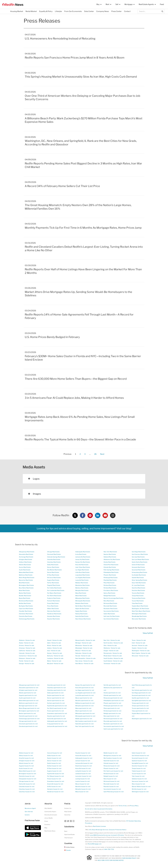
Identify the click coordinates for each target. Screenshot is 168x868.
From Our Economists (73, 11)
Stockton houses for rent (140, 766)
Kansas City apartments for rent (85, 685)
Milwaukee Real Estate (82, 598)
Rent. (66, 831)
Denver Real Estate (53, 567)
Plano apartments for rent (112, 708)
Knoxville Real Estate (82, 565)
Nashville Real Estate (82, 616)
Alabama (22, 640)
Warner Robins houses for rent (141, 786)
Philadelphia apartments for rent (114, 701)
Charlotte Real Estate (26, 616)
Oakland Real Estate (110, 557)
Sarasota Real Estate (138, 567)
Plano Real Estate (109, 583)
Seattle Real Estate (138, 578)
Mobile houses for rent (110, 753)
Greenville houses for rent (55, 784)
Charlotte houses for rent (27, 776)
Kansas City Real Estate (83, 562)
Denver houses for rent (54, 761)
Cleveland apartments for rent (28, 726)
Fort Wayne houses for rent (56, 776)
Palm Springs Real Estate (111, 570)
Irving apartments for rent (55, 724)
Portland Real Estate (110, 585)
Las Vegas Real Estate (82, 570)
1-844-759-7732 (109, 849)
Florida (21, 661)
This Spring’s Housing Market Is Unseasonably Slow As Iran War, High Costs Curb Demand (81, 77)
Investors (47, 824)
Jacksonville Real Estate (83, 557)
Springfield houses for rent (140, 763)
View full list (148, 633)
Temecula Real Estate (139, 598)
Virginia (134, 648)
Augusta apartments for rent (28, 695)
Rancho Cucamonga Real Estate (113, 598)
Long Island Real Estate (83, 575)
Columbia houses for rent (27, 786)
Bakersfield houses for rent (27, 771)
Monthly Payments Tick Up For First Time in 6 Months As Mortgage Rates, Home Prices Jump (83, 228)
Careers (27, 815)
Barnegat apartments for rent (28, 706)
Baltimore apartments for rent (28, 703)
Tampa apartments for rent (140, 703)
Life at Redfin (49, 818)
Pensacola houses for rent (112, 766)
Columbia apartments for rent (56, 685)
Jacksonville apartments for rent (57, 726)
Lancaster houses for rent (83, 776)
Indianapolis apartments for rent (57, 721)
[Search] (162, 11)
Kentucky (50, 656)
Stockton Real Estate (138, 590)
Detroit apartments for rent (56, 701)
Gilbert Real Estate (53, 609)
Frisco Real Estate (53, 606)
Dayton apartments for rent (56, 695)
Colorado (22, 653)
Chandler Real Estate (25, 611)
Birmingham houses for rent (28, 774)
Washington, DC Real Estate (140, 609)
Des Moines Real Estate (54, 570)
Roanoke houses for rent (111, 786)
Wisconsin (135, 656)
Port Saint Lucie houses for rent (113, 771)
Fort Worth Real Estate (54, 596)
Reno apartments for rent (111, 716)
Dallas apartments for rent (55, 693)
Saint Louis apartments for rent (113, 729)
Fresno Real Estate (53, 603)
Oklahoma (107, 648)
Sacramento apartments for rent (114, 726)
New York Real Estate (110, 552)
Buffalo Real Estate (25, 603)
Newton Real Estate (110, 554)
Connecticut (23, 656)
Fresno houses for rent (54, 779)
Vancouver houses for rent (140, 781)
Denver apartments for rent (56, 698)
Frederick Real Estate (54, 598)
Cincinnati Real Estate (54, 554)
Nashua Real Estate (81, 614)
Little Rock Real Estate (82, 572)
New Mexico (79, 664)
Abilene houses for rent (26, 753)
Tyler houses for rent (138, 776)
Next (102, 454)
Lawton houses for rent (83, 781)
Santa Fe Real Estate (138, 565)
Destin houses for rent (54, 763)
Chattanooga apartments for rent (29, 719)
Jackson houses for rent (83, 761)
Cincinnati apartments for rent (28, 724)
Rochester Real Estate (110, 609)
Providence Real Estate (111, 590)
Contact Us (68, 808)
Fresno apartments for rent (56, 711)
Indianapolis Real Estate (83, 552)
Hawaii (49, 640)
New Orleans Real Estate (83, 619)
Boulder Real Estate (25, 596)
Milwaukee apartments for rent (85, 713)
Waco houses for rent (138, 784)
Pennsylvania (108, 653)
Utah (133, 643)
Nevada (78, 656)
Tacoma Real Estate (138, 593)
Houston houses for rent (83, 753)
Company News (103, 11)
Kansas (49, 653)
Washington (135, 651)
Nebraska (78, 653)
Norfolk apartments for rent (112, 685)
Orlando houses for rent (111, 763)
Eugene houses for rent (54, 771)
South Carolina (108, 658)
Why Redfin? (48, 808)
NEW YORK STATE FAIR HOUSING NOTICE (111, 860)
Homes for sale (30, 640)
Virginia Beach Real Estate (140, 606)
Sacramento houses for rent (112, 789)
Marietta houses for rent (83, 786)
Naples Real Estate (81, 611)
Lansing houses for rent (83, 779)
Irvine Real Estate (81, 554)
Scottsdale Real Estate (139, 575)
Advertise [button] (67, 815)
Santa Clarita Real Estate (140, 562)
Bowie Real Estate (25, 598)
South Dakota (108, 661)
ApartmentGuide (69, 834)
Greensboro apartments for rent (57, 713)
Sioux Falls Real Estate (139, 583)
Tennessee (107, 664)
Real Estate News (50, 831)
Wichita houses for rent (139, 789)
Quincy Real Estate (109, 593)
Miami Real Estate (81, 596)
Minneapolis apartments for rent (85, 716)
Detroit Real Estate (53, 572)
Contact (127, 11)
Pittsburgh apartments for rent (113, 706)
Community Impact (50, 812)
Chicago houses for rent (26, 781)
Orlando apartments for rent (112, 695)
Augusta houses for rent (26, 766)
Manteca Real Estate (82, 588)
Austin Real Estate (25, 570)
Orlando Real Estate (110, 567)
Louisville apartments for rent (85, 695)
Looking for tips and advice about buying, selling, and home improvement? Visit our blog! (84, 528)
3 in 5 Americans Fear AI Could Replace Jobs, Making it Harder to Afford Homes (74, 398)
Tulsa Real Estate (137, 603)
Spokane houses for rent (139, 761)
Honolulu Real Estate (54, 616)
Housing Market (17, 11)
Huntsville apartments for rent (57, 719)
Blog (46, 828)
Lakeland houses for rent (83, 774)
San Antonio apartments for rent (142, 690)
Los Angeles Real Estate (83, 578)
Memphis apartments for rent (84, 706)
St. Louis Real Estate (138, 585)
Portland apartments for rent (112, 711)
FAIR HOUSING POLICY (129, 858)
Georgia (21, 664)
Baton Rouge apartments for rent (29, 708)
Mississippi (79, 648)
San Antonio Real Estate (111, 619)
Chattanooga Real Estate (27, 619)
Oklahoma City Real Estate (112, 559)
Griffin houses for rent (54, 786)
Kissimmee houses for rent (84, 766)
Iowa (49, 651)
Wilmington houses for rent (140, 792)
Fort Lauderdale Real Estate (56, 590)
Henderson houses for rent (55, 792)
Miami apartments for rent (84, 711)
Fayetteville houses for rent (56, 774)
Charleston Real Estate (26, 614)
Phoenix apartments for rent (112, 703)
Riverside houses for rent (111, 784)
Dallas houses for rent (54, 756)
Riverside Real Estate (110, 606)
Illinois (49, 645)
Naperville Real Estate (82, 609)
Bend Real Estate (24, 583)
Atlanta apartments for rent (28, 693)
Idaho (49, 643)
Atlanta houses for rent (26, 763)
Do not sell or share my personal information (99, 809)
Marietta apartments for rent (84, 701)
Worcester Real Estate (139, 619)
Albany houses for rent (26, 756)
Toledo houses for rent (139, 771)
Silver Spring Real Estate (139, 580)
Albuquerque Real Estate (27, 552)
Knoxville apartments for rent (84, 688)
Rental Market (31, 11)
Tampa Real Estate (138, 596)
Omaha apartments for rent (112, 693)
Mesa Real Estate (81, 593)
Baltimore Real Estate (26, 575)
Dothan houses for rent (54, 766)
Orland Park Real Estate (111, 565)
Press (46, 821)
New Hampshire (80, 658)
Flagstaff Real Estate (54, 585)
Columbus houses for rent (27, 789)
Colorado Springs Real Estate (56, 557)
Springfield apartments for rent (141, 701)
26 (95, 454)
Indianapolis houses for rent (84, 758)
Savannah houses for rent (140, 758)
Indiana (49, 648)
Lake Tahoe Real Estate (83, 567)
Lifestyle (58, 11)
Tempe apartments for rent (140, 706)
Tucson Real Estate (138, 601)
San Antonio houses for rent (140, 756)
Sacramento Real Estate (111, 611)
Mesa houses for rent (82, 792)
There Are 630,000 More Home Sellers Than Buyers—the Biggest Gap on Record (76, 379)
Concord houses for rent (55, 753)
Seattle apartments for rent (140, 698)
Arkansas (22, 648)
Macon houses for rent (82, 784)
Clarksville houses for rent (27, 784)
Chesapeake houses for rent (28, 779)
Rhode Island (107, 656)
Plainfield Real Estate (110, 580)
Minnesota (79, 645)
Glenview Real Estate (54, 611)
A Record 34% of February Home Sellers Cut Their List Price (62, 186)
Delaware (22, 658)
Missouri (78, 651)
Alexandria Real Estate (26, 554)
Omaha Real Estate (110, 562)
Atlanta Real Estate (25, 565)
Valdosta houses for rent (139, 779)
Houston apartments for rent (56, 716)
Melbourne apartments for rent (85, 703)
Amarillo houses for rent (26, 758)
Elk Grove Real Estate (54, 578)
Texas (134, 640)
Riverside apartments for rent (113, 721)
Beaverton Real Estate (26, 580)
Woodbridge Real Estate (139, 616)
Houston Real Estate (53, 619)
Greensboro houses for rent (56, 781)
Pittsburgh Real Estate (111, 578)
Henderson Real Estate (54, 614)
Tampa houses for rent (139, 768)
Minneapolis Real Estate (83, 601)
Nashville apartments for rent (84, 724)
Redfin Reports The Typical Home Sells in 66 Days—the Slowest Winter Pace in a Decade (80, 439)
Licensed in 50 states (117, 835)
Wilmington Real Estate (139, 614)
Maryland (50, 664)
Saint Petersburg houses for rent (114, 792)
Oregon (106, 651)
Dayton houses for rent (54, 758)
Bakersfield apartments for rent (29, 701)
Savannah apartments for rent (141, 695)
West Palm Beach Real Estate (141, 611)
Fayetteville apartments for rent (57, 706)
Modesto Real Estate (82, 603)
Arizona (21, 645)
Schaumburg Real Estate (139, 572)
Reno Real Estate (109, 601)
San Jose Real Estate (138, 557)
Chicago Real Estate (53, 552)
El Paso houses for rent (54, 768)
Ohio (105, 645)
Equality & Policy (46, 11)
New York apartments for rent (85, 726)
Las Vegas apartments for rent (85, 690)
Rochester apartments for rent (113, 724)
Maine (49, 661)
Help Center (68, 812)
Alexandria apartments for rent (29, 688)
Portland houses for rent (111, 774)
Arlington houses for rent (27, 761)
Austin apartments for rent (27, 698)
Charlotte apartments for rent (28, 716)
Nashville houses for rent (111, 761)
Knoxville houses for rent (83, 768)
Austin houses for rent (26, 768)
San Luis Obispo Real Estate (140, 559)
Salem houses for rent (139, 753)
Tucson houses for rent (139, 774)
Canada (67, 850)
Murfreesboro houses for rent (113, 758)
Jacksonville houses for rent (84, 763)
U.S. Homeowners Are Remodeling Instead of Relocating (60, 39)
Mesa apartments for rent (83, 708)
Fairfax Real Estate (53, 583)
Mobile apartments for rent (84, 719)
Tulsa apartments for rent (140, 711)
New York (107, 640)
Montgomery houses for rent (112, 756)
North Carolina (108, 643)
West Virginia (136, 653)
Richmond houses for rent (112, 781)
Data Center (89, 11)
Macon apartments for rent (84, 698)
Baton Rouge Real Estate (27, 578)
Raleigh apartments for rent (112, 713)
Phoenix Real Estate (110, 575)
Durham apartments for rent (56, 703)
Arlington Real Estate (26, 559)
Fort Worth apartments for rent (57, 708)
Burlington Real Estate (26, 606)
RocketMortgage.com (95, 844)
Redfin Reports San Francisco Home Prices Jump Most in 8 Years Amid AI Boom (75, 58)
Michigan (78, 643)
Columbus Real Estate (54, 562)
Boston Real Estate (25, 593)
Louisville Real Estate (82, 580)
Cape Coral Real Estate (26, 609)
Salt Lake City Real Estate (112, 616)
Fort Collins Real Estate (54, 588)
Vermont (134, 645)
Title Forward (68, 838)
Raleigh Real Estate (110, 596)
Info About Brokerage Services (99, 830)
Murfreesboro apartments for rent (86, 721)
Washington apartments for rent (142, 719)
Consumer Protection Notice (118, 830)
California (22, 651)
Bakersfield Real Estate (26, 572)
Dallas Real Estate (53, 565)
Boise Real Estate (24, 590)
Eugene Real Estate (53, 580)
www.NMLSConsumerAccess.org (100, 835)
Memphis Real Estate (82, 590)
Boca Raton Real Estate (26, 588)
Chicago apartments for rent (28, 721)
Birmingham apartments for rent (29, 711)
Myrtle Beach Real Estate (83, 606)
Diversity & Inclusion (51, 815)
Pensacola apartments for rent (113, 698)
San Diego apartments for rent (141, 693)
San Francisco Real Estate (140, 554)
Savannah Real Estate (139, 570)
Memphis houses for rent (83, 789)
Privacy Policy (134, 806)
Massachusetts (80, 640)
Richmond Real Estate (110, 603)
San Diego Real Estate (139, 552)
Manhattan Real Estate (82, 585)
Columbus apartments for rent (56, 688)
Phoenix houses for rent (111, 768)
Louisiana (50, 658)
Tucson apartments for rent (140, 708)
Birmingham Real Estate (26, 585)
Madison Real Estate (82, 583)
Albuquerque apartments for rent (29, 685)
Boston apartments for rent (27, 713)
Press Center (116, 11)
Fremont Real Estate (53, 601)
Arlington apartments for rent (28, 690)
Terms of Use (123, 806)
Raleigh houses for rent (111, 776)
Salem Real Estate (109, 614)
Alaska (21, 643)
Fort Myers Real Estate (54, 593)
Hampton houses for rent (55, 789)
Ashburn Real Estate (25, 562)
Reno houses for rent (110, 779)
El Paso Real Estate (53, 575)
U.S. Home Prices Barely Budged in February (52, 337)
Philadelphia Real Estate (111, 572)
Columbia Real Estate (54, 559)
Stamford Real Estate (138, 588)
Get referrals (29, 812)
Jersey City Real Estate (82, 559)
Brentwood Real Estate (26, 601)
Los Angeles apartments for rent (85, 693)
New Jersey (79, 661)
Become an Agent (30, 808)
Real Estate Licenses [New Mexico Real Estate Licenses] (99, 826)
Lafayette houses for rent (83, 771)
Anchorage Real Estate (26, 557)
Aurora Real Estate (25, 567)
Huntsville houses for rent (83, 756)
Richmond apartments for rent (113, 719)
